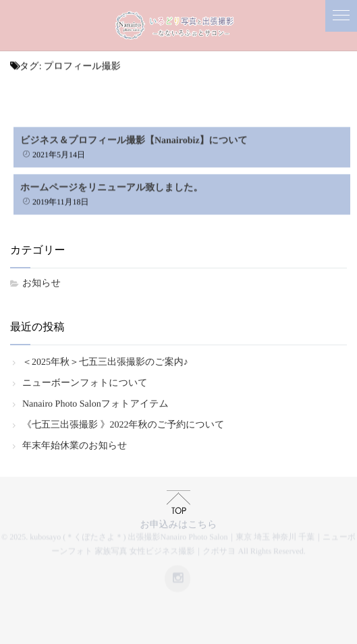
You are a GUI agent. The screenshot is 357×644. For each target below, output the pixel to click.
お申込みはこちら (179, 522)
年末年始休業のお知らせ (75, 446)
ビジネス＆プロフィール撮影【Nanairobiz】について (134, 139)
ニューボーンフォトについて (85, 383)
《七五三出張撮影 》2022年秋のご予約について (123, 425)
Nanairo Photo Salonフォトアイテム (95, 404)
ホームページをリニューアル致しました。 (112, 186)
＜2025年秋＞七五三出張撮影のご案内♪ (105, 362)
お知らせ (42, 284)
